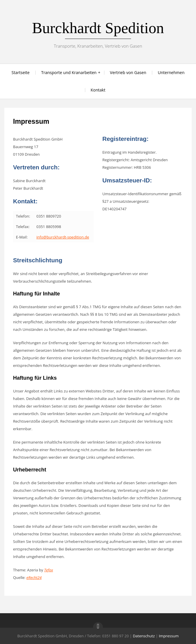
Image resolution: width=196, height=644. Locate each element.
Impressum (169, 636)
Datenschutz (144, 636)
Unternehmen (171, 72)
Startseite (21, 72)
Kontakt (98, 90)
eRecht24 (34, 577)
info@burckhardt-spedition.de (63, 237)
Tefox (49, 570)
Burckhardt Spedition (98, 28)
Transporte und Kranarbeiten (69, 72)
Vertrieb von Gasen (128, 72)
